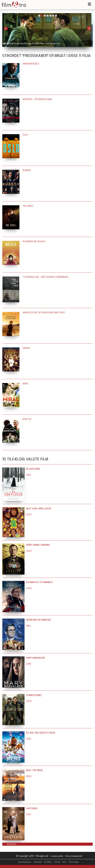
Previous (6, 28)
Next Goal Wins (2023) (39, 509)
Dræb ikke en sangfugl (39, 620)
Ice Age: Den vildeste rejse (41, 733)
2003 (29, 776)
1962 (29, 626)
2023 (29, 515)
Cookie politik (57, 856)
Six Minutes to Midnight (40, 582)
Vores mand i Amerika (38, 545)
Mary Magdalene (35, 658)
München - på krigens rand (37, 99)
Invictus (27, 419)
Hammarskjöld (31, 64)
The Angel (28, 206)
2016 (29, 475)
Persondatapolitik (74, 856)
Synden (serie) (34, 695)
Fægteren (32, 809)
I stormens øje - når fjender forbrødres (46, 277)
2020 (29, 551)
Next (89, 28)
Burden (27, 170)
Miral (26, 384)
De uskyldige (33, 469)
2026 (29, 701)
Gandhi (26, 348)
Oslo (25, 135)
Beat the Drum (34, 770)
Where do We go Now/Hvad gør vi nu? (44, 313)
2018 (29, 664)
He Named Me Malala (34, 242)
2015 (29, 815)
